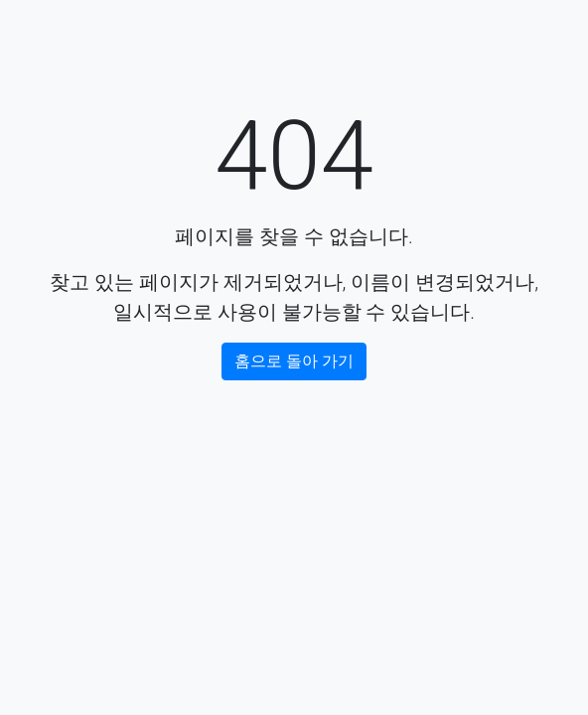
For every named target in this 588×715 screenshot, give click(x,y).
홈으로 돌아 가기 (294, 361)
